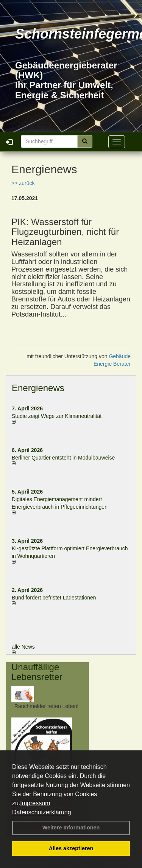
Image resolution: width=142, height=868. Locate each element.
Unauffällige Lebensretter (37, 672)
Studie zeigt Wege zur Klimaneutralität (57, 416)
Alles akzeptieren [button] (71, 848)
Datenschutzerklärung (42, 812)
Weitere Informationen (71, 828)
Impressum (35, 803)
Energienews (38, 388)
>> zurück (23, 183)
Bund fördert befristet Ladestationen (54, 598)
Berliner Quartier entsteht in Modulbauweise (63, 458)
